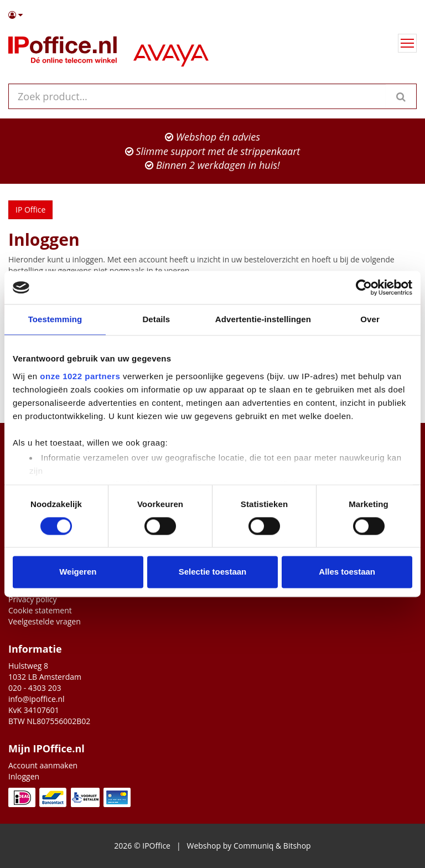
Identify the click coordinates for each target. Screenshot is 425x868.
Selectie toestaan (213, 572)
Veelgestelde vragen (45, 621)
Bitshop (297, 846)
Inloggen (24, 776)
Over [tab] (370, 319)
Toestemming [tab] (55, 319)
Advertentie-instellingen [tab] (263, 319)
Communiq (253, 846)
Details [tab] (156, 319)
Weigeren (78, 572)
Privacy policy (33, 599)
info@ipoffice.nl (37, 699)
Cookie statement (40, 610)
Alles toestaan (347, 572)
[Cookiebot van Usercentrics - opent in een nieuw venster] (364, 287)
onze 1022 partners (80, 376)
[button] (212, 15)
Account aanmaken (43, 765)
